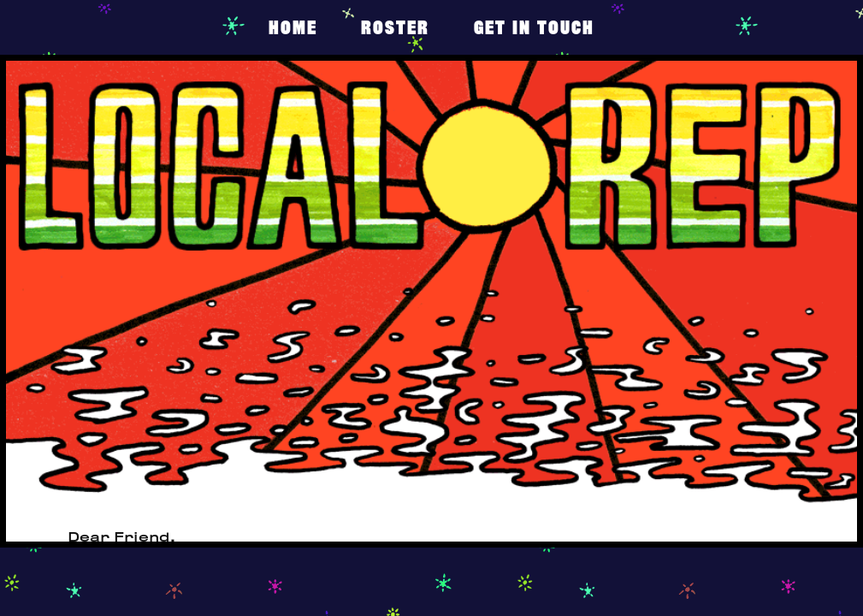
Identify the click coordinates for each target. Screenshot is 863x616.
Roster (395, 27)
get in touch (534, 27)
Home (293, 27)
